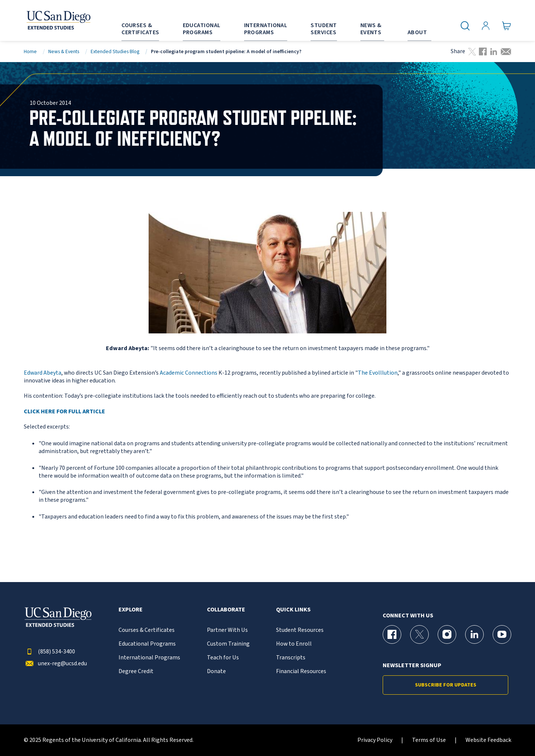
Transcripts (291, 658)
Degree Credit (136, 671)
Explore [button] (131, 610)
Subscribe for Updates (446, 685)
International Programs (149, 658)
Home (30, 51)
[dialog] (513, 734)
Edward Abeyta (43, 373)
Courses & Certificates (147, 630)
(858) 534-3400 (49, 652)
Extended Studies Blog (115, 51)
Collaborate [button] (226, 610)
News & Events (64, 51)
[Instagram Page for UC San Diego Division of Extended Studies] (447, 634)
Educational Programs (147, 644)
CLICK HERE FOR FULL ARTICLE (64, 411)
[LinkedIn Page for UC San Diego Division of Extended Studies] (474, 634)
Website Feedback (488, 740)
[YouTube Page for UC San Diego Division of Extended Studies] (502, 634)
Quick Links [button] (293, 610)
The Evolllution (378, 373)
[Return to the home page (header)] (58, 20)
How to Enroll (294, 644)
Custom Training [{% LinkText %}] (228, 644)
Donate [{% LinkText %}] (216, 671)
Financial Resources (301, 671)
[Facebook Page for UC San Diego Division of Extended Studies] (392, 634)
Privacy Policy (375, 740)
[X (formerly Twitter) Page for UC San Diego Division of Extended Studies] (419, 634)
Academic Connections (189, 373)
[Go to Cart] (507, 26)
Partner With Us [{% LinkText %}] (227, 630)
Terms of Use (429, 740)
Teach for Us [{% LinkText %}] (223, 658)
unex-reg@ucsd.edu (55, 664)
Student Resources (300, 630)
